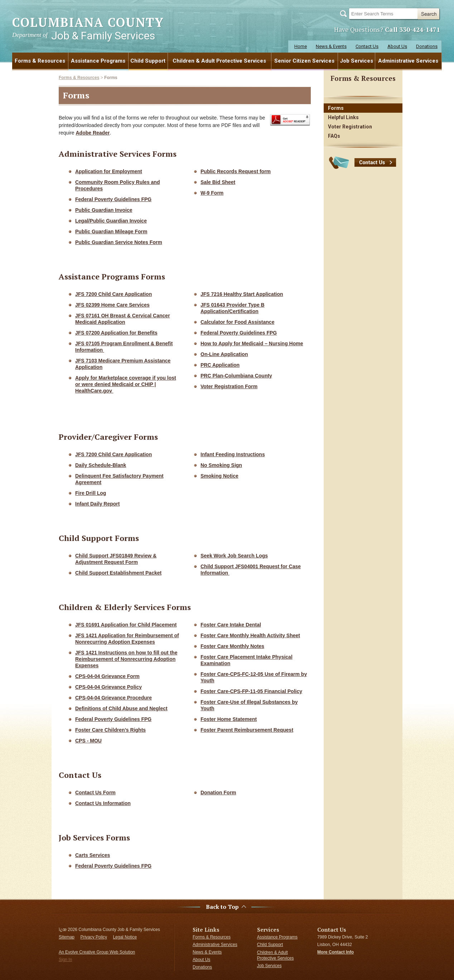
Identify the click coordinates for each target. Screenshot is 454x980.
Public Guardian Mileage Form (111, 231)
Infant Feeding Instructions (233, 454)
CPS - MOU (88, 741)
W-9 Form (212, 193)
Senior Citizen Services (304, 61)
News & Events (331, 46)
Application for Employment (109, 171)
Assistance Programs (98, 61)
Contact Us (367, 46)
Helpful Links (343, 117)
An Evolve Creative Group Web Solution (97, 952)
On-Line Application (224, 354)
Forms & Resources (40, 61)
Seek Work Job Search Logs (234, 556)
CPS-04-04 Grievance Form (107, 676)
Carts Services (93, 855)
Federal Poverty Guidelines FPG (113, 199)
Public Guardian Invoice (104, 210)
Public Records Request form (236, 171)
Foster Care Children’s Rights (110, 730)
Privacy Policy (94, 937)
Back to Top (222, 907)
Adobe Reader (93, 133)
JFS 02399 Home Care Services (112, 305)
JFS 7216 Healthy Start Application (242, 294)
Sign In (65, 960)
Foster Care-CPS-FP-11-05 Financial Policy (251, 691)
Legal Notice (125, 937)
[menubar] (227, 61)
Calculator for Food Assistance (237, 322)
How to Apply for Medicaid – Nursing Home (252, 343)
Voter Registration (350, 127)
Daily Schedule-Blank (101, 465)
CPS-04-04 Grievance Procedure (113, 698)
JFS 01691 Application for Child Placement (126, 625)
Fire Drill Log (91, 493)
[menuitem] (40, 61)
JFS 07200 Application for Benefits (116, 333)
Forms (111, 78)
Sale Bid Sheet (218, 182)
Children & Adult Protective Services (219, 61)
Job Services (356, 61)
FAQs (334, 136)
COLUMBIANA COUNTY (88, 28)
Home (301, 46)
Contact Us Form (95, 793)
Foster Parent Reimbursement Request (247, 730)
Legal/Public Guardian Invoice (111, 221)
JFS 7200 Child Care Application (113, 294)
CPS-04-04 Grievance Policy (108, 687)
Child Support (148, 61)
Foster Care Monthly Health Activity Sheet (250, 635)
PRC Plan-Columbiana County (236, 376)
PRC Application (220, 365)
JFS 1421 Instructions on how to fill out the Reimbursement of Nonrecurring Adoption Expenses (126, 659)
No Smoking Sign (221, 465)
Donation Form (218, 793)
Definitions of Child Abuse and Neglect (121, 708)
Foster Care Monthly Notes (232, 646)
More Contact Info (335, 952)
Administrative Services (408, 61)
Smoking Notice (219, 476)
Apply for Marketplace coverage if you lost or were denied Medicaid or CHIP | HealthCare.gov (126, 384)
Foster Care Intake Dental (231, 625)
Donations (427, 46)
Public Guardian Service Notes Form (119, 242)
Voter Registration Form (229, 386)
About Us (397, 46)
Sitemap (67, 937)
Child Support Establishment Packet (118, 573)
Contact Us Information (103, 803)
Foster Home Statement (229, 719)
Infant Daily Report (97, 504)
